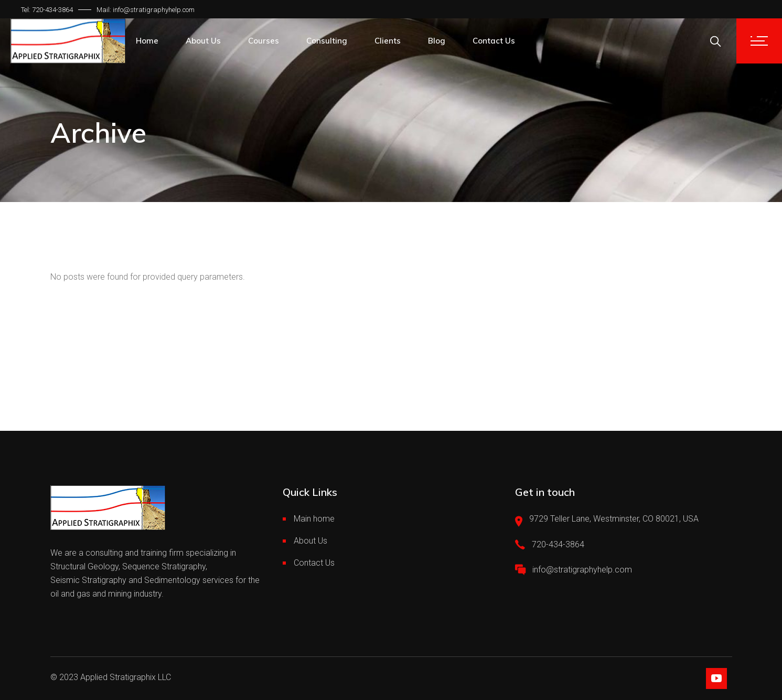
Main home (314, 519)
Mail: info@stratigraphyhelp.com (146, 10)
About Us (310, 541)
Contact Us (314, 563)
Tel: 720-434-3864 (47, 10)
